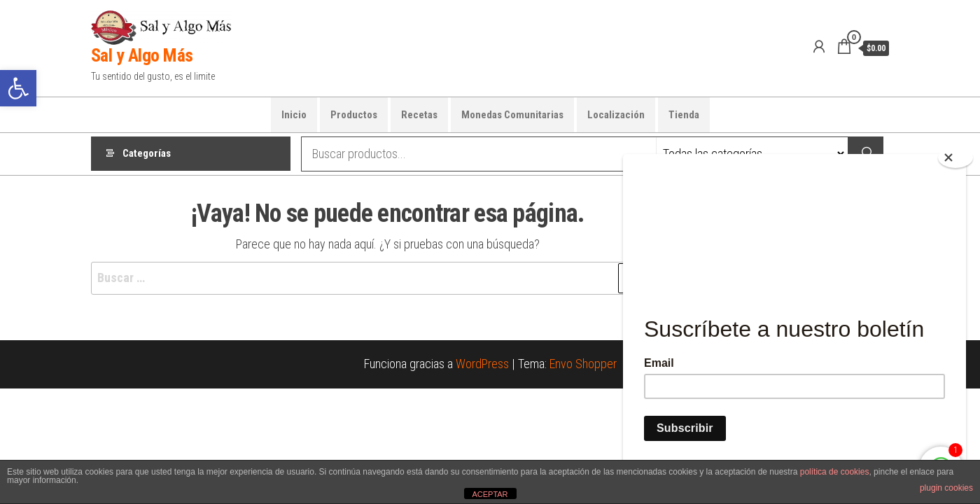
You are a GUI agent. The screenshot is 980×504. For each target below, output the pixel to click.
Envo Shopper (583, 364)
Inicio (294, 115)
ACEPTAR (490, 494)
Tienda (684, 115)
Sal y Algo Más (142, 55)
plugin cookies (946, 488)
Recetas (419, 115)
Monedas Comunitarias (512, 115)
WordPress (482, 364)
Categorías (147, 154)
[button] (18, 88)
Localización (616, 115)
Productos (354, 115)
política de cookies (835, 472)
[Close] (955, 157)
